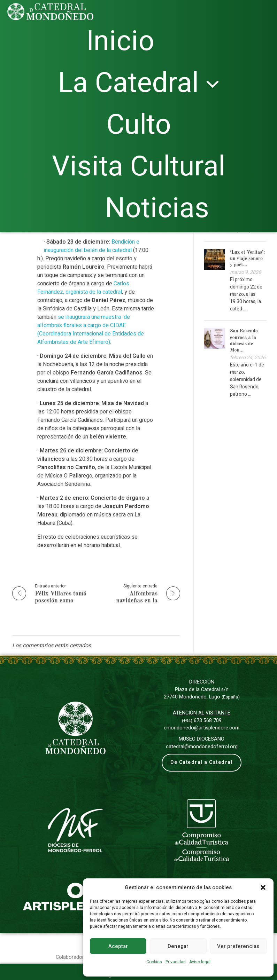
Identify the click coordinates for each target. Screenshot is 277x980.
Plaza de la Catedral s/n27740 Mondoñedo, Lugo (202, 693)
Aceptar (118, 946)
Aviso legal (200, 962)
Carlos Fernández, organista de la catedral (83, 288)
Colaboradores (72, 951)
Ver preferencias (238, 946)
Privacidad (176, 962)
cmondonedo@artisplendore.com (202, 728)
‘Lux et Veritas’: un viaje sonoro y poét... (247, 259)
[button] (263, 887)
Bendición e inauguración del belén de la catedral (92, 246)
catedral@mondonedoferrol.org (202, 747)
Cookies (154, 962)
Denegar (178, 946)
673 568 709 (202, 721)
